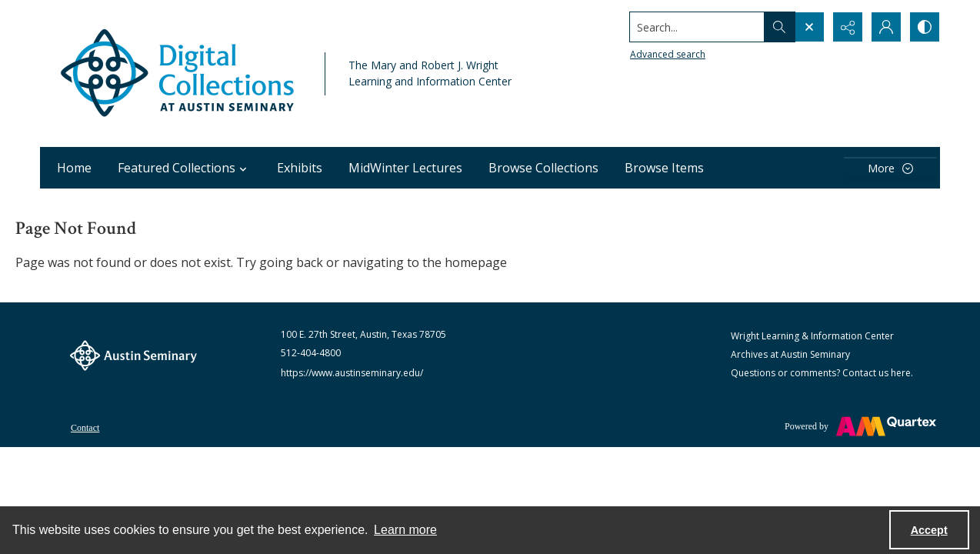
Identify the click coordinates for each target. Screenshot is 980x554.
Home (74, 168)
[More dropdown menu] (890, 168)
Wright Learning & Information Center (812, 336)
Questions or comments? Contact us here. (822, 373)
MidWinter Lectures (405, 168)
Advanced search (668, 54)
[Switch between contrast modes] (925, 27)
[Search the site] (697, 27)
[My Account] (886, 27)
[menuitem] (85, 426)
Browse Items (664, 168)
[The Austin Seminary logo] (133, 355)
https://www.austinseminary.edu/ (352, 373)
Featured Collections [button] (184, 168)
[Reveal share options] (848, 27)
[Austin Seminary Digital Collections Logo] (178, 73)
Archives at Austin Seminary (790, 354)
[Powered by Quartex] (860, 426)
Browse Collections (543, 168)
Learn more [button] (405, 530)
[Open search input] (809, 27)
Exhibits (300, 168)
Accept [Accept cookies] (929, 530)
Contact (85, 428)
